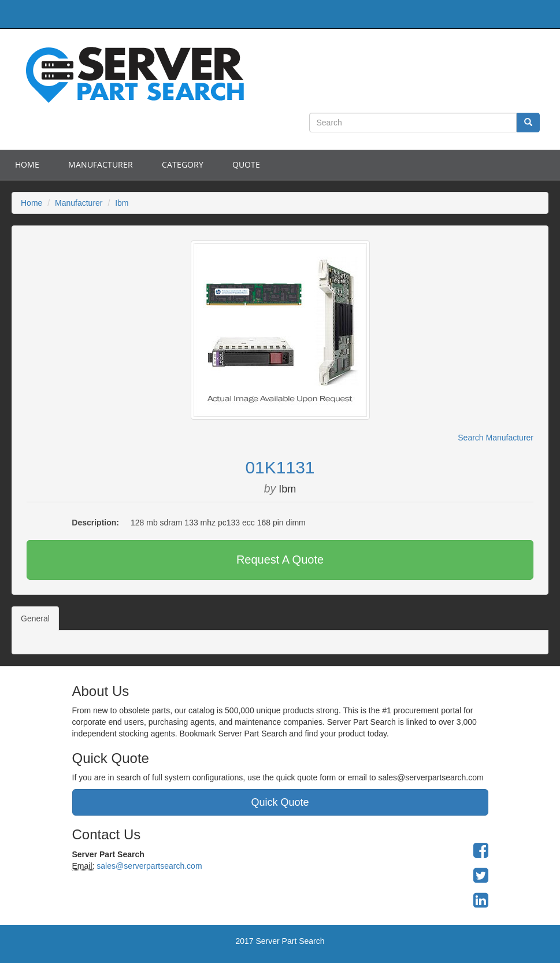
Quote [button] (246, 164)
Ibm (122, 203)
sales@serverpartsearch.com (148, 866)
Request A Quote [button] (280, 560)
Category (183, 164)
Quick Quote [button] (280, 802)
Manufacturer (101, 164)
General (35, 618)
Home (27, 164)
